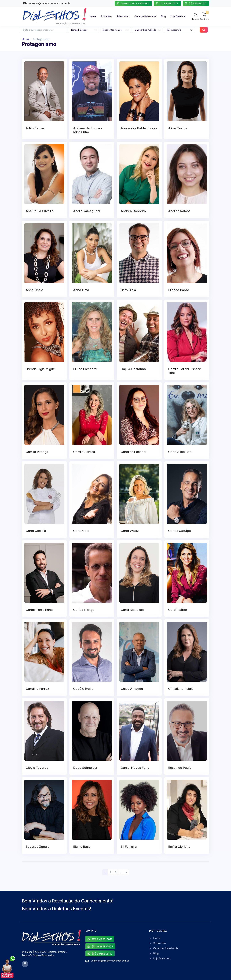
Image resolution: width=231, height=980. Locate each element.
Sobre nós (160, 943)
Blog (156, 953)
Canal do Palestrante (166, 948)
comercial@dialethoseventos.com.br (47, 3)
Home (26, 39)
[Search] (195, 17)
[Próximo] (121, 872)
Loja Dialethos (162, 958)
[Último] (126, 872)
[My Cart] (204, 16)
